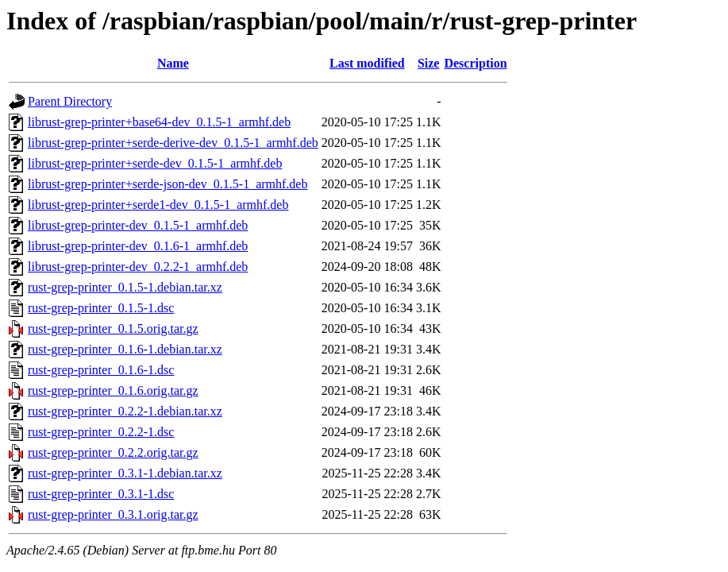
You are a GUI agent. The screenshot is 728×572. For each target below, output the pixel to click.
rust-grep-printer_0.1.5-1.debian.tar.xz (125, 287)
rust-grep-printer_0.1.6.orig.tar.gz (113, 390)
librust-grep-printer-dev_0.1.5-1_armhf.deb (138, 225)
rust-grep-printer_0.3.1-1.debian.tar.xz (125, 473)
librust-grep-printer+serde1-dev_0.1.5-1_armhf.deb (158, 205)
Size (429, 63)
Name (173, 63)
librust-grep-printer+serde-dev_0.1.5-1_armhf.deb (155, 163)
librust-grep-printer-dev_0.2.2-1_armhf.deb (138, 267)
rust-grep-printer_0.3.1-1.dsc (101, 494)
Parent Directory (70, 101)
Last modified (367, 63)
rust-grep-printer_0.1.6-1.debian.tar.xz (125, 349)
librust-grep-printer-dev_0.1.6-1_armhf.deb (138, 246)
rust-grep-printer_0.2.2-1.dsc (101, 432)
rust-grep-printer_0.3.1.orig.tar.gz (113, 514)
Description (475, 63)
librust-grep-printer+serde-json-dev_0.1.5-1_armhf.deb (168, 184)
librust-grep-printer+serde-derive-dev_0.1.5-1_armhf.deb (173, 143)
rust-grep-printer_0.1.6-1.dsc (101, 370)
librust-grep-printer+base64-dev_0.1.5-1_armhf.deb (159, 122)
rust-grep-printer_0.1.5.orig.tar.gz (113, 329)
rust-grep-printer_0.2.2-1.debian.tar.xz (125, 411)
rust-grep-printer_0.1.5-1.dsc (101, 308)
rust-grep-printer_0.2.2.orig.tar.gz (113, 452)
